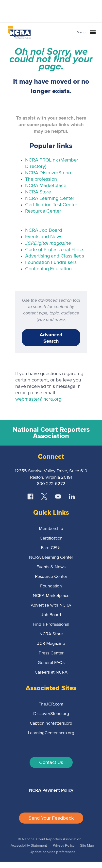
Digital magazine (48, 243)
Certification (51, 538)
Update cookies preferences (52, 852)
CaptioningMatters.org (51, 723)
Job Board (51, 615)
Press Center (51, 653)
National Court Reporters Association (51, 433)
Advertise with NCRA (51, 605)
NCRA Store (38, 192)
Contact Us (51, 762)
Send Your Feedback (51, 818)
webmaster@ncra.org (38, 399)
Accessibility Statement (29, 846)
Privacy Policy (64, 846)
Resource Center (43, 211)
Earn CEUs (51, 548)
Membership (51, 529)
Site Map (87, 846)
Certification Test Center (51, 205)
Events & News (51, 567)
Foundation (51, 586)
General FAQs (51, 663)
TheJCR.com (51, 704)
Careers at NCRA (51, 672)
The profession (41, 179)
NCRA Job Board (44, 230)
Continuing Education (48, 269)
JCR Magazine (51, 644)
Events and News (44, 237)
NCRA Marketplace (46, 186)
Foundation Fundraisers (51, 262)
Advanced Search (51, 338)
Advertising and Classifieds (55, 256)
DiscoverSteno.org (51, 714)
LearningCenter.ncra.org (51, 733)
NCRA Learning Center (50, 198)
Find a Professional (51, 624)
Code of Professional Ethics (55, 250)
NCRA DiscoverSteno (48, 173)
